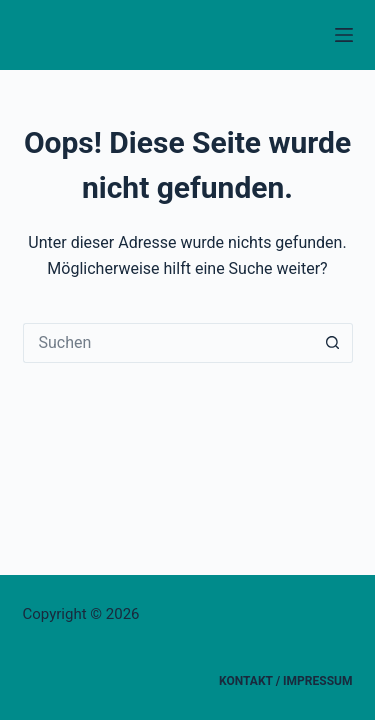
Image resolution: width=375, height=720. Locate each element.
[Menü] (344, 35)
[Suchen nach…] (168, 343)
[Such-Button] (333, 343)
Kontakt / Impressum (285, 681)
